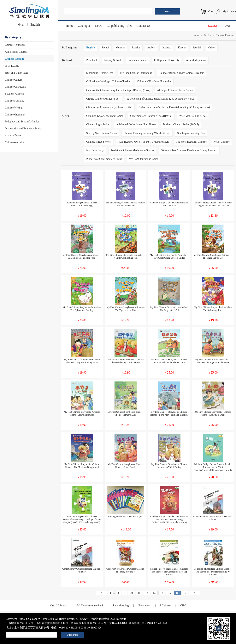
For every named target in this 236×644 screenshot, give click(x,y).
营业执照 (134, 623)
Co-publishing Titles (119, 26)
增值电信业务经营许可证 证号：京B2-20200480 (99, 623)
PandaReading (121, 606)
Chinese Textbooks (15, 45)
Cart (210, 12)
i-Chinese (165, 606)
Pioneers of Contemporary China (104, 159)
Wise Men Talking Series (193, 116)
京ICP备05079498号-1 (154, 623)
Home (70, 26)
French (106, 48)
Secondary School (137, 60)
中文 (21, 25)
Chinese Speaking (15, 101)
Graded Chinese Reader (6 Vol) (103, 99)
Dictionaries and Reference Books (23, 129)
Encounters (144, 606)
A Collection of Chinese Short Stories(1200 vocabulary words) (161, 99)
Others (212, 48)
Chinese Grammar (15, 115)
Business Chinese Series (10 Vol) (181, 124)
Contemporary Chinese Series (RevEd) (151, 116)
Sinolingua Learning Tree (191, 133)
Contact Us (144, 26)
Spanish (197, 48)
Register (212, 26)
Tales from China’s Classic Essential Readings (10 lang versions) (175, 107)
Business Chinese (14, 94)
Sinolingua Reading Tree (100, 73)
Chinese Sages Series (98, 124)
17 (185, 593)
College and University (167, 60)
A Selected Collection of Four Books (136, 124)
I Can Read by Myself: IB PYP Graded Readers (143, 142)
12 (147, 593)
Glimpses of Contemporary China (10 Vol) (109, 107)
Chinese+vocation (15, 142)
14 (162, 593)
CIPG (183, 606)
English (35, 25)
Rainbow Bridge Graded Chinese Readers (181, 73)
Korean (182, 48)
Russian (136, 48)
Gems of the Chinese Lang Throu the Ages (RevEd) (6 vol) (118, 90)
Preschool (92, 60)
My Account (229, 12)
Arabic (151, 48)
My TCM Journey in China (144, 159)
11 (139, 593)
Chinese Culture (14, 80)
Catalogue (84, 26)
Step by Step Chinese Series (101, 133)
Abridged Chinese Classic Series (175, 90)
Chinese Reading (15, 59)
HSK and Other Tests (16, 73)
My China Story (95, 150)
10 (131, 593)
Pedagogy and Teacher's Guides (22, 122)
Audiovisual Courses (16, 52)
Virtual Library (58, 606)
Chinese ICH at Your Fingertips (154, 81)
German (121, 48)
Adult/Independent (196, 60)
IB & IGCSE (12, 66)
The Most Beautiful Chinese (191, 142)
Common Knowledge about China (105, 116)
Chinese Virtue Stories (98, 142)
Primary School (112, 60)
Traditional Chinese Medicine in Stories (132, 150)
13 (154, 593)
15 (169, 593)
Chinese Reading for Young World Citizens (147, 133)
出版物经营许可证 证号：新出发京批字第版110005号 (37, 623)
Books (207, 35)
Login (228, 26)
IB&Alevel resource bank (90, 606)
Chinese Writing (14, 108)
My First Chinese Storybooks (136, 73)
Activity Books (13, 136)
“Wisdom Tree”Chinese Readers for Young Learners (189, 150)
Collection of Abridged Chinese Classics (108, 81)
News (98, 26)
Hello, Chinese (221, 142)
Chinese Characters (15, 87)
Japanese (166, 48)
